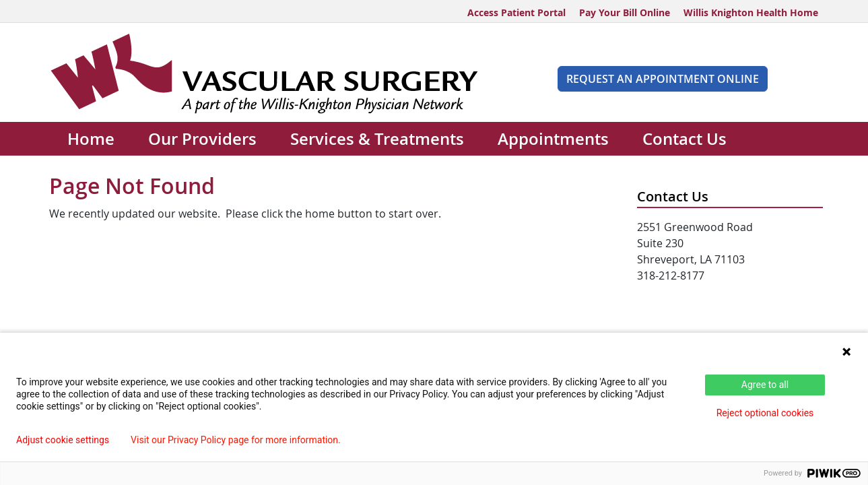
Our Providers (202, 139)
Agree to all (765, 385)
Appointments (553, 139)
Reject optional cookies (765, 413)
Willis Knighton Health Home (751, 12)
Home (91, 139)
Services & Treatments (377, 139)
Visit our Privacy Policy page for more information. (236, 440)
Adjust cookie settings (63, 440)
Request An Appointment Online (663, 79)
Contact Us (685, 139)
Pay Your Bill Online (625, 12)
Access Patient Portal (516, 12)
